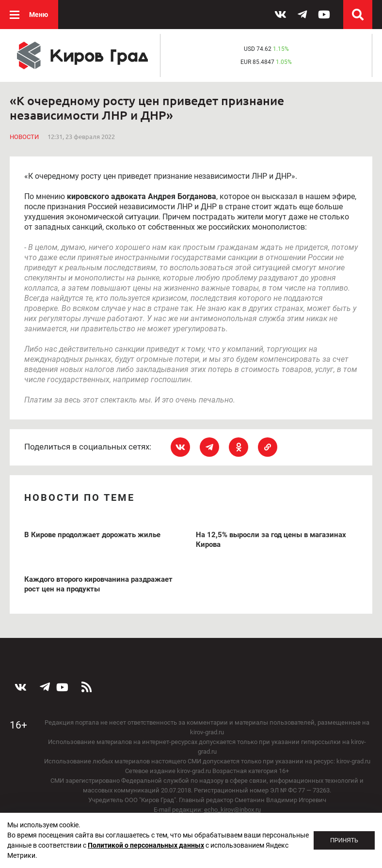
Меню (39, 15)
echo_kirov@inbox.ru (232, 810)
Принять (344, 840)
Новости (24, 137)
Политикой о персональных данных (146, 845)
